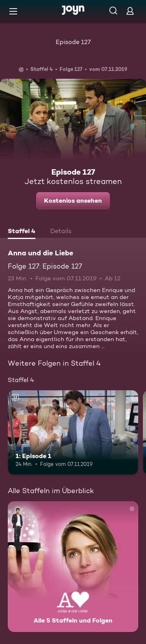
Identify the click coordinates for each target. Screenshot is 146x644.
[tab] (22, 232)
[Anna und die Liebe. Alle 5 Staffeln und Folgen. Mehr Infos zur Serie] (73, 567)
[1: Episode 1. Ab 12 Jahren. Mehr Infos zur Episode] (73, 433)
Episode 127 (73, 42)
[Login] (130, 11)
